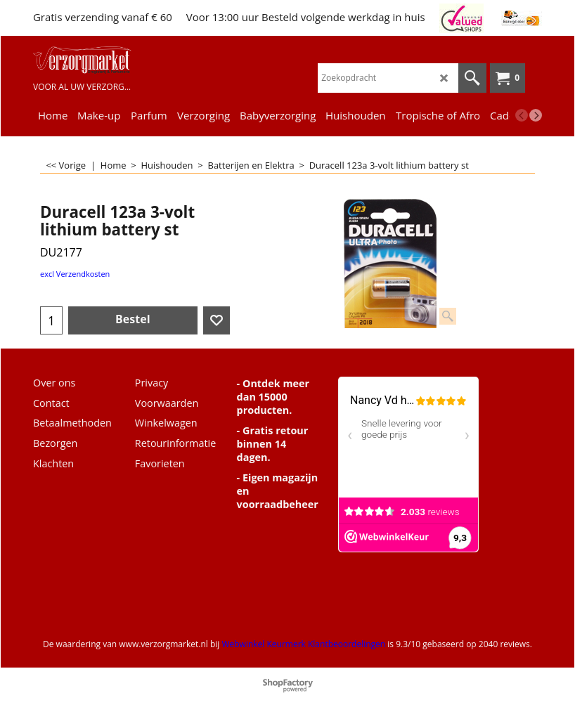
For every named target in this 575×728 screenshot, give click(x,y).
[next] (536, 115)
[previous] (522, 115)
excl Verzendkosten (75, 274)
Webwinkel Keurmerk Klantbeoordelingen (303, 644)
